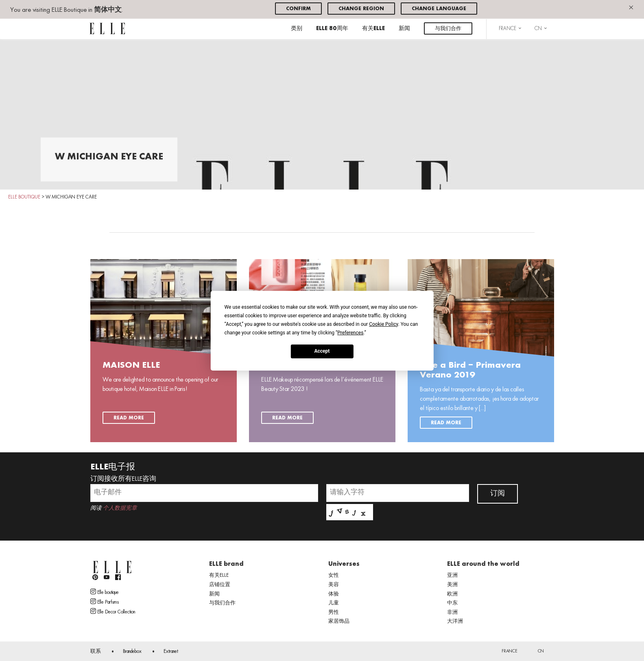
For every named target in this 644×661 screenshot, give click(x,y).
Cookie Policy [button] (383, 324)
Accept (322, 351)
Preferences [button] (350, 332)
